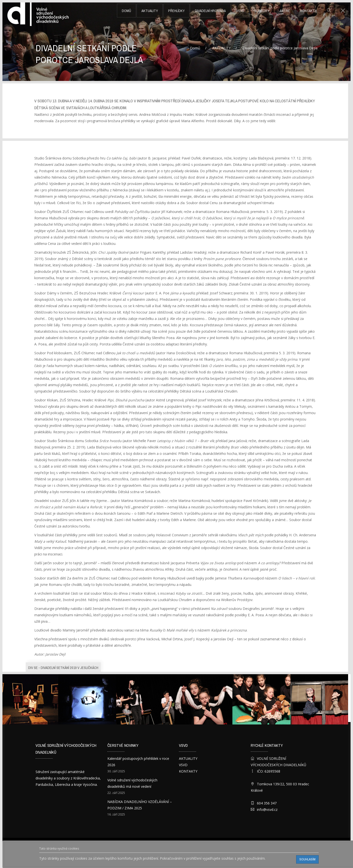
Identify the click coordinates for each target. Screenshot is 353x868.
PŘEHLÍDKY (176, 11)
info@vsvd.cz (267, 809)
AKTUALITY (150, 11)
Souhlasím (307, 859)
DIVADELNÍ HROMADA (210, 11)
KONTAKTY (309, 11)
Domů (126, 11)
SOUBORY (262, 11)
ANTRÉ (285, 11)
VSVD (240, 11)
